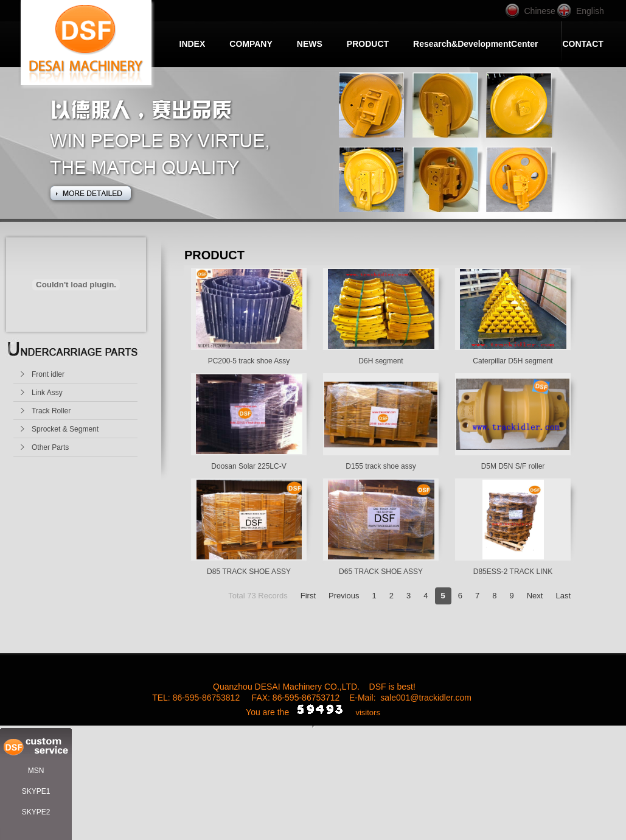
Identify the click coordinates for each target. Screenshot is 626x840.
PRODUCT (368, 44)
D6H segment (381, 361)
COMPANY (251, 44)
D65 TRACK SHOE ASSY (381, 572)
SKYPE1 (36, 791)
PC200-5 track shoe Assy (249, 361)
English (590, 11)
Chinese (540, 11)
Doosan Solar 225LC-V (249, 466)
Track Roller (51, 411)
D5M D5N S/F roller (513, 466)
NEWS (310, 44)
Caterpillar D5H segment (513, 361)
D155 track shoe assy (381, 466)
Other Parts (50, 447)
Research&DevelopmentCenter (475, 44)
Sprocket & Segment (65, 429)
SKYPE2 (36, 812)
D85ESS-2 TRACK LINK (513, 572)
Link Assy (47, 393)
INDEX (193, 44)
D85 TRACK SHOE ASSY (249, 572)
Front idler (48, 374)
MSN (36, 771)
